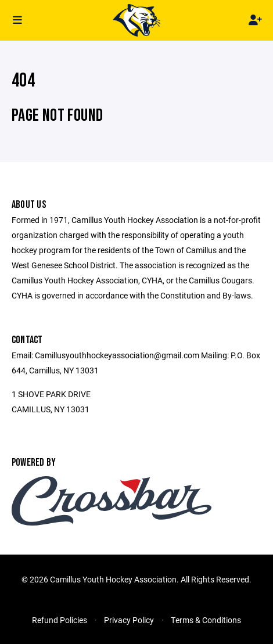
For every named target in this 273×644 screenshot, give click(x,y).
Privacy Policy (129, 620)
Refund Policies (60, 620)
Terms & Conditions (206, 620)
